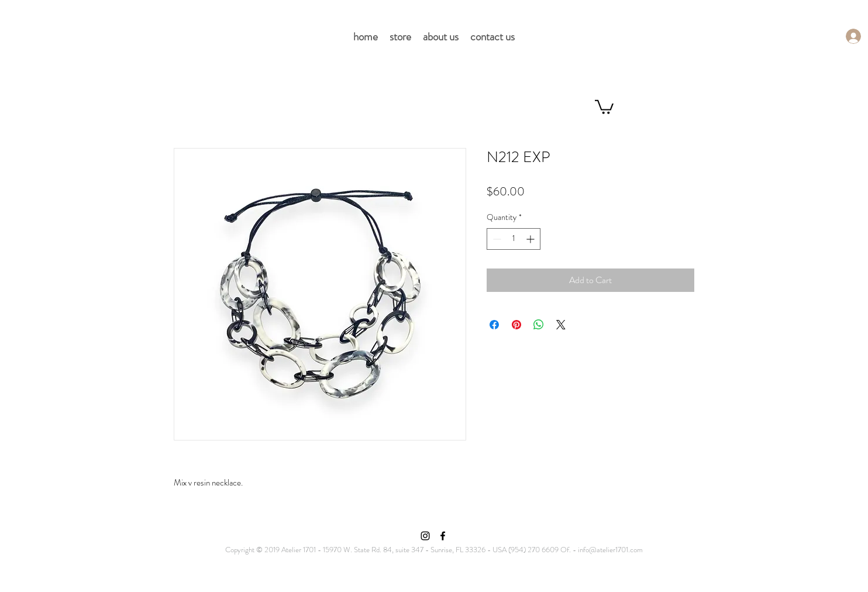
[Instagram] (425, 536)
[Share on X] (561, 325)
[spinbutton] (514, 239)
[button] (604, 106)
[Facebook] (443, 536)
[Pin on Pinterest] (516, 325)
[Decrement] (496, 239)
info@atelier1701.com (610, 550)
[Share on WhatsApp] (539, 325)
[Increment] (531, 239)
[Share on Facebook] (494, 325)
